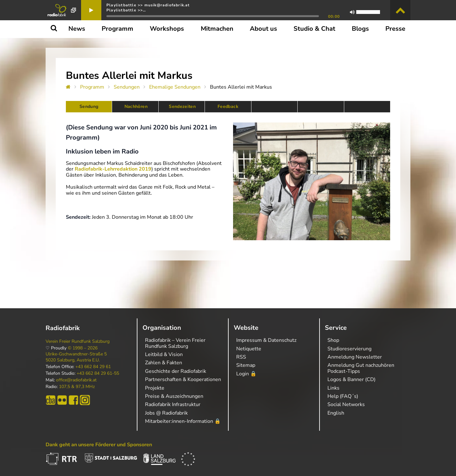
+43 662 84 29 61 (93, 367)
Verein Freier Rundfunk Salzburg (78, 341)
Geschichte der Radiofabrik (176, 371)
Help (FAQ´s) (343, 396)
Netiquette (249, 349)
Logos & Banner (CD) (351, 379)
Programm (92, 87)
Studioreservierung (349, 349)
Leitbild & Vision (164, 354)
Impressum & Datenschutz (266, 340)
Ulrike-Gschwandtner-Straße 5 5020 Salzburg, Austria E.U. (76, 357)
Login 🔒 (246, 374)
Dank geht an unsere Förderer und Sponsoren (99, 445)
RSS (241, 357)
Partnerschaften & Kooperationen (183, 379)
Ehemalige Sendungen (175, 87)
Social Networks (346, 404)
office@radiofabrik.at (76, 380)
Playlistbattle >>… (126, 10)
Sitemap (246, 365)
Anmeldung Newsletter (355, 357)
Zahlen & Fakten (164, 363)
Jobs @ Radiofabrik (166, 413)
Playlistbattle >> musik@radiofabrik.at (148, 5)
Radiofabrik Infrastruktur (173, 404)
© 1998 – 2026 (83, 348)
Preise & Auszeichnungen (174, 396)
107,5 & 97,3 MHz (77, 387)
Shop (333, 340)
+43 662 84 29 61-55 (98, 373)
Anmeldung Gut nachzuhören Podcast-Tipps (361, 368)
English (336, 413)
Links (333, 388)
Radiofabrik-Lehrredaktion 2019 (113, 169)
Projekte (155, 388)
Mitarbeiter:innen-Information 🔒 (183, 421)
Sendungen (127, 87)
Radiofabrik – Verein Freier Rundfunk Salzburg (175, 343)
